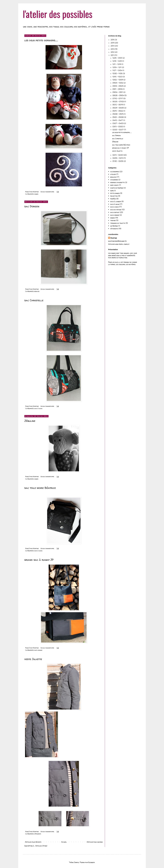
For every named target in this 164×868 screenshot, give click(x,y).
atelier (113, 174)
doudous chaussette (117, 182)
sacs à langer (116, 201)
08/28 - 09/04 (118, 95)
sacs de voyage (116, 210)
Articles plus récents (33, 842)
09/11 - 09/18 (118, 89)
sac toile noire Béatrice (40, 488)
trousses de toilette (118, 223)
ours (112, 191)
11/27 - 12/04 (117, 70)
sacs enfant (115, 212)
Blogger (92, 862)
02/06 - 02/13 (118, 158)
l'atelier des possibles (58, 14)
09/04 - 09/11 (118, 92)
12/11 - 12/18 (117, 64)
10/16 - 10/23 (118, 77)
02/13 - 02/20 (118, 155)
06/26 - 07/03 (118, 102)
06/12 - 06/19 (118, 105)
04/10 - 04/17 (118, 120)
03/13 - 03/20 (118, 127)
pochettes (114, 196)
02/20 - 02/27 (118, 130)
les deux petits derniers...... (41, 40)
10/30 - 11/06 (118, 73)
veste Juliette (33, 659)
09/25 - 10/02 (118, 83)
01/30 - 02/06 (118, 161)
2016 (113, 40)
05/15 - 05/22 (118, 111)
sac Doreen (32, 206)
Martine (114, 238)
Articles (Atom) (41, 846)
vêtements (38, 834)
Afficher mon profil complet (119, 244)
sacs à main (38, 408)
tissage (113, 220)
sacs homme (38, 650)
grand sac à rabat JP (39, 560)
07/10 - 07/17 (118, 98)
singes (36, 194)
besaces (37, 291)
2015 (113, 43)
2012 (113, 52)
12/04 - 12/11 (117, 67)
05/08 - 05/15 (118, 114)
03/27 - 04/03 (118, 123)
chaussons (114, 180)
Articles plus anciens (95, 842)
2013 (113, 49)
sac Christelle (34, 300)
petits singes (115, 193)
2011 (113, 55)
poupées (113, 199)
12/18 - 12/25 (117, 61)
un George (114, 226)
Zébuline (30, 421)
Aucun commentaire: (48, 192)
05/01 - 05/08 (118, 117)
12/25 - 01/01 (118, 58)
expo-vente (114, 185)
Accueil (64, 842)
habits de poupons (117, 188)
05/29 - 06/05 (118, 108)
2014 (113, 46)
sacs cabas (114, 207)
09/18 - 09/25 (118, 86)
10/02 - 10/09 (118, 80)
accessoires (115, 172)
